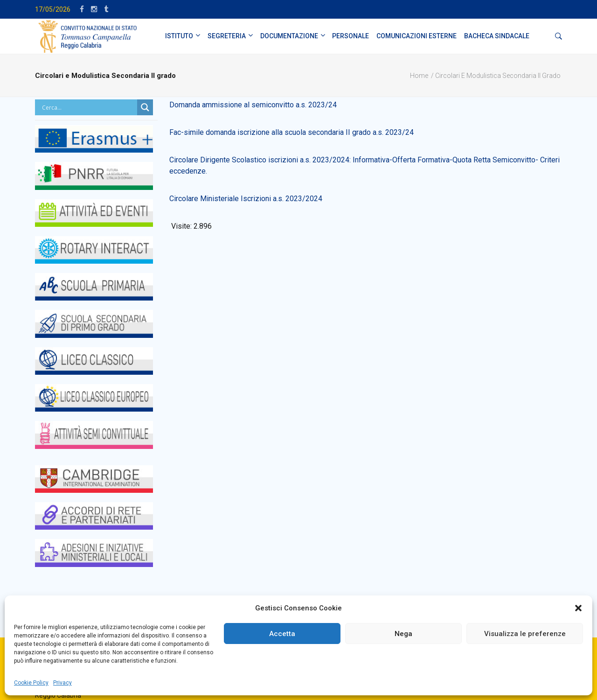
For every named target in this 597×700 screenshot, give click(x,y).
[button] (578, 608)
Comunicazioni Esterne (417, 36)
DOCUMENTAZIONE (289, 36)
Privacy (62, 683)
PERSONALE (351, 36)
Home (419, 76)
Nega (403, 634)
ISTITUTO (179, 36)
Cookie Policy (31, 683)
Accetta (282, 634)
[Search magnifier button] (145, 107)
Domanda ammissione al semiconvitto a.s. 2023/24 (253, 105)
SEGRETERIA (227, 36)
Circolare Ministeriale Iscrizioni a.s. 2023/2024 (246, 199)
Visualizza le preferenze (525, 634)
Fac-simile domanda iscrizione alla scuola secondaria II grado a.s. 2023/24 (292, 132)
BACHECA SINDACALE (497, 36)
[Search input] (88, 107)
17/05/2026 (53, 9)
